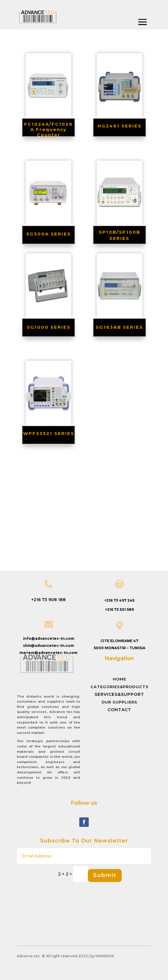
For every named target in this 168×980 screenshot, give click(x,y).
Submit (105, 875)
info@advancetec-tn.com (49, 638)
